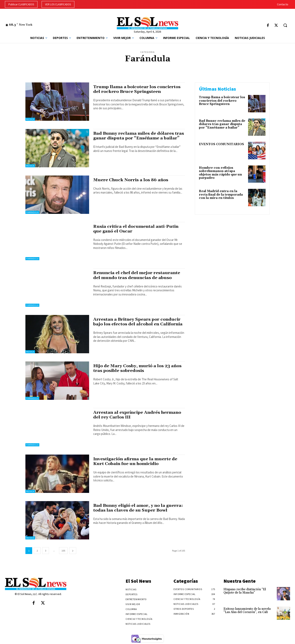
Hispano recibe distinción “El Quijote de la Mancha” (245, 591)
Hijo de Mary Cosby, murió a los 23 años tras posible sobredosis (138, 368)
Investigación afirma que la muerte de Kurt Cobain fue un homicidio (136, 461)
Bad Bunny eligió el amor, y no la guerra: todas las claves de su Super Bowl (139, 508)
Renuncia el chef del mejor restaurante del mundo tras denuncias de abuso (137, 275)
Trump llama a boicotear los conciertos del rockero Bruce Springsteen (137, 89)
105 (63, 551)
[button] (285, 25)
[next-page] (73, 551)
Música (30, 119)
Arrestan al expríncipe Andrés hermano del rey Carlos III (137, 415)
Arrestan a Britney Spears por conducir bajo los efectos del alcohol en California (138, 322)
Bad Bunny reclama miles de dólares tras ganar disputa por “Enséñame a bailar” (139, 136)
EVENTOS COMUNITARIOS (221, 144)
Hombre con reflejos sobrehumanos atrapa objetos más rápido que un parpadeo (220, 173)
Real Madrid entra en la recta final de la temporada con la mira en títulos (221, 195)
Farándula (32, 212)
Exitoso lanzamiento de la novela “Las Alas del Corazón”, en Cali (247, 611)
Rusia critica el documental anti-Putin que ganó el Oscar (136, 229)
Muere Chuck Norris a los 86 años (131, 180)
